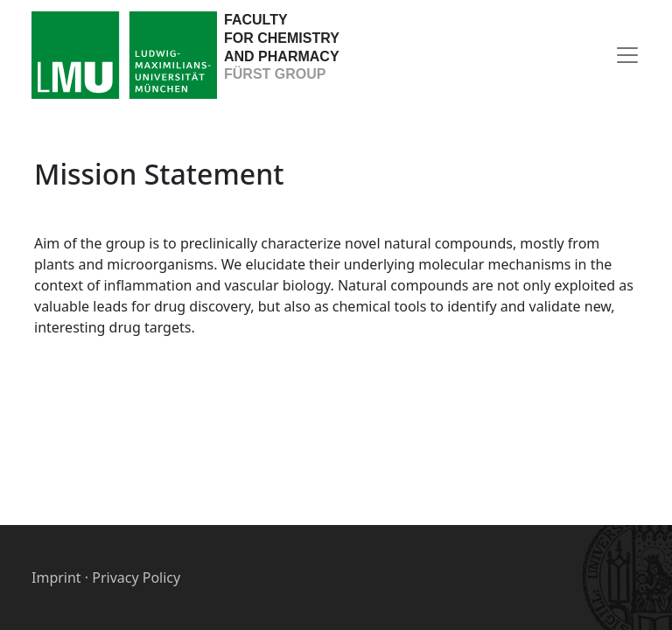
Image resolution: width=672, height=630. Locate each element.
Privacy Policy (136, 577)
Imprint (56, 577)
